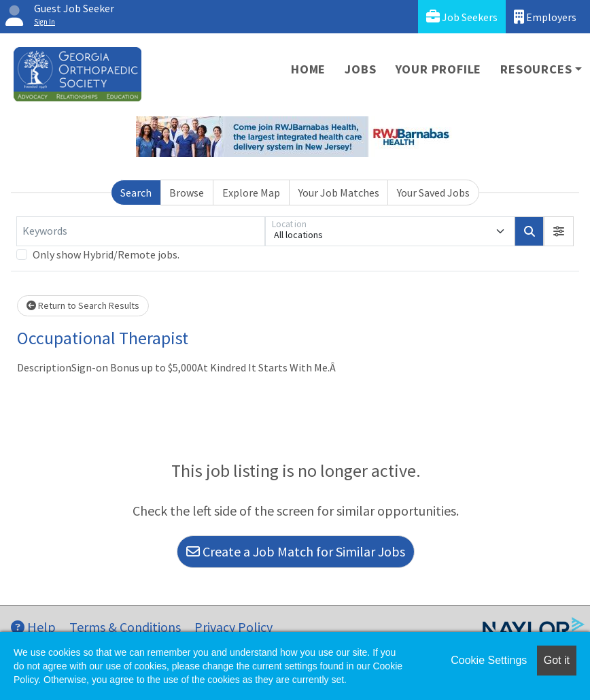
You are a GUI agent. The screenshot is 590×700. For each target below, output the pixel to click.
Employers (545, 17)
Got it (557, 660)
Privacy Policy (233, 627)
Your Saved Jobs (433, 193)
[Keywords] (141, 231)
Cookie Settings (489, 660)
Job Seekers (462, 17)
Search (136, 193)
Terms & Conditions (125, 627)
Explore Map (251, 193)
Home (308, 69)
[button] (559, 231)
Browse (187, 193)
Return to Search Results (83, 305)
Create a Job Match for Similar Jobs (296, 551)
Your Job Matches (339, 193)
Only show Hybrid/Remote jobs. (106, 254)
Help (33, 627)
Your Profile (439, 69)
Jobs (360, 69)
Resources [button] (536, 69)
